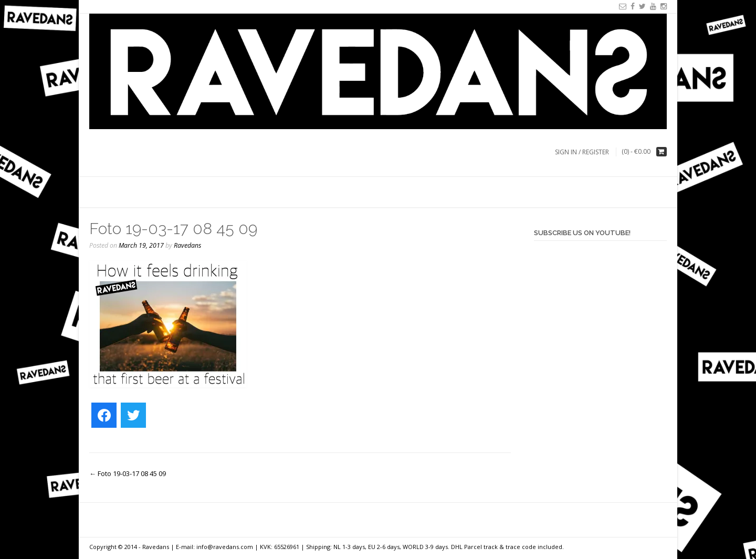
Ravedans (187, 245)
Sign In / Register (582, 152)
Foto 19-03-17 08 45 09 (128, 473)
